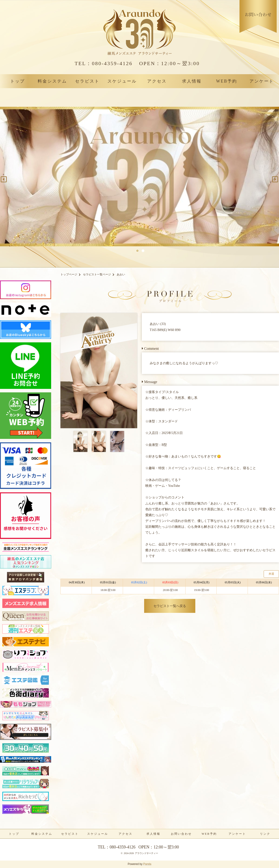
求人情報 (192, 81)
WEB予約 (227, 81)
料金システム (52, 81)
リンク (265, 834)
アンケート (262, 81)
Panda (147, 864)
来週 (271, 574)
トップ (18, 81)
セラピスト (87, 81)
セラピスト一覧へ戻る (170, 606)
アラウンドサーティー (146, 853)
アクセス (157, 81)
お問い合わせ (181, 834)
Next (273, 178)
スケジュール (122, 81)
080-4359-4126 (104, 63)
